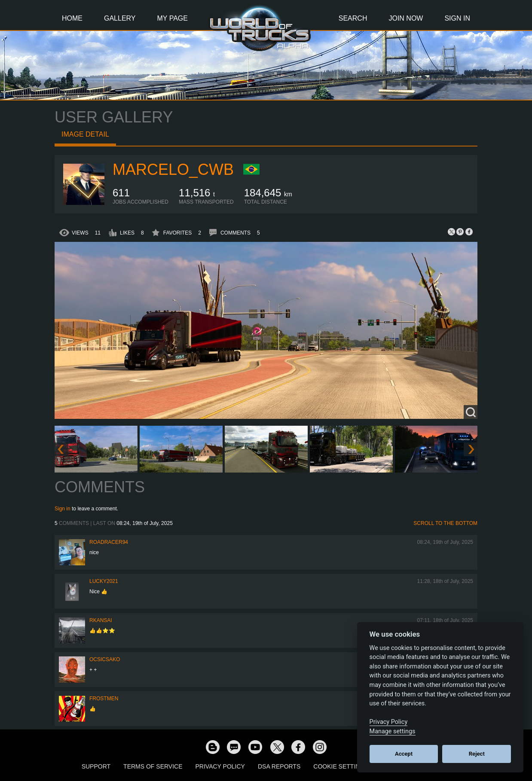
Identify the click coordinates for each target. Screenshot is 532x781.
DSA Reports (279, 766)
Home (72, 18)
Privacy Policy (220, 766)
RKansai (101, 620)
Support (96, 766)
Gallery (120, 18)
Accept (404, 754)
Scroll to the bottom (445, 523)
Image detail (85, 134)
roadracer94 (109, 542)
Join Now (406, 18)
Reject (477, 754)
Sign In (457, 18)
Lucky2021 (104, 581)
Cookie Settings (341, 766)
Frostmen (104, 699)
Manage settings (393, 731)
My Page (173, 18)
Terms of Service (153, 766)
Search (353, 18)
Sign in (63, 509)
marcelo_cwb (173, 169)
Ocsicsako (105, 659)
